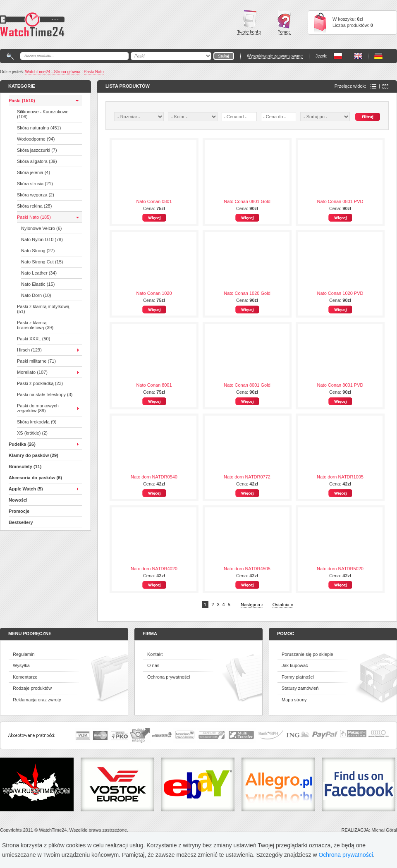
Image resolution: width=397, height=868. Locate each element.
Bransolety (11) (25, 466)
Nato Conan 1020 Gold (247, 293)
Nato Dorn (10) (36, 295)
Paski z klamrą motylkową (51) (43, 309)
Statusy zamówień (300, 688)
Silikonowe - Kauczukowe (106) (43, 114)
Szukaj (368, 117)
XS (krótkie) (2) (32, 433)
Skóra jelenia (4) (33, 172)
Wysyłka (21, 665)
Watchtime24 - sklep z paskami (32, 24)
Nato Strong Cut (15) (42, 262)
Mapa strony (294, 700)
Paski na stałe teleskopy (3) (45, 395)
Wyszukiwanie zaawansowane (275, 56)
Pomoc (284, 23)
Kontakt (155, 654)
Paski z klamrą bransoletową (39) (35, 325)
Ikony (385, 86)
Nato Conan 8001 (154, 385)
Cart (320, 23)
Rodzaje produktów (32, 688)
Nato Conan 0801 (154, 201)
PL (338, 56)
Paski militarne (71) (36, 361)
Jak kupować (295, 665)
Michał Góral (384, 830)
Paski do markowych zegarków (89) (38, 408)
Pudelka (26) (22, 444)
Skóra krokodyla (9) (37, 422)
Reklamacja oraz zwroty (37, 700)
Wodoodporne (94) (36, 139)
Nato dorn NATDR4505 (247, 569)
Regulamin (24, 654)
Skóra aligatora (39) (37, 161)
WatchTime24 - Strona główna (53, 72)
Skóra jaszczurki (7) (37, 150)
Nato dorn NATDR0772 (247, 477)
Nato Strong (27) (38, 251)
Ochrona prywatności (169, 677)
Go (224, 56)
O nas (153, 665)
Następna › (252, 605)
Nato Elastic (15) (38, 284)
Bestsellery (21, 522)
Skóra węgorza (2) (36, 195)
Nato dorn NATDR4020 (154, 569)
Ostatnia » (283, 605)
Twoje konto (249, 22)
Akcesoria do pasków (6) (35, 478)
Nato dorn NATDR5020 (340, 569)
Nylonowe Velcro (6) (41, 228)
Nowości (18, 500)
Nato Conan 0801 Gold (247, 201)
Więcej (154, 218)
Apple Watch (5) (26, 489)
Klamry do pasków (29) (33, 455)
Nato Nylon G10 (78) (42, 239)
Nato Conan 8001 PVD (340, 385)
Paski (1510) (22, 100)
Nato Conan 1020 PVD (340, 293)
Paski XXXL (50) (33, 339)
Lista (373, 86)
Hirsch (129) (29, 350)
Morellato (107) (32, 372)
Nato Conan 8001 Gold (247, 385)
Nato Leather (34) (39, 273)
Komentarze (25, 677)
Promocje (19, 511)
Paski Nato (94, 72)
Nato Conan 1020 (154, 293)
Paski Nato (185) (34, 217)
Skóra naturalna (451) (39, 128)
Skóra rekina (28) (34, 206)
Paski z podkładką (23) (40, 383)
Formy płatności (298, 677)
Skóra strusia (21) (35, 184)
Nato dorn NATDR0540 (154, 477)
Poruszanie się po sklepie (307, 654)
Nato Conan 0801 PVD (340, 201)
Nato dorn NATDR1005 (340, 477)
